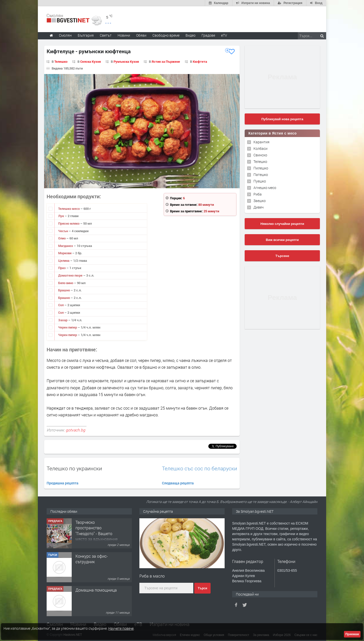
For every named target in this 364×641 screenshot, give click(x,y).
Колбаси (260, 148)
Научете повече (121, 628)
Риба (258, 194)
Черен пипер (68, 327)
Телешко (61, 61)
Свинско (260, 155)
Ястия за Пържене (166, 61)
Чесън (63, 231)
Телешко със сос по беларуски (200, 468)
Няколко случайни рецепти (282, 224)
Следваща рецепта (178, 483)
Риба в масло (152, 576)
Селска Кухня (90, 61)
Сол (61, 305)
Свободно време (166, 35)
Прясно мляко (69, 223)
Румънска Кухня (126, 61)
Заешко (260, 201)
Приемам (352, 634)
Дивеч (258, 207)
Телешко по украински (74, 468)
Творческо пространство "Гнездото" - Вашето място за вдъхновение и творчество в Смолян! (97, 536)
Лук (61, 216)
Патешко (261, 175)
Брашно (64, 290)
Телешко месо (69, 209)
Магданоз (66, 246)
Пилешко (261, 168)
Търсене (282, 256)
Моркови (65, 253)
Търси (202, 588)
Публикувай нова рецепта (282, 119)
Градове (208, 35)
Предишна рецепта (63, 483)
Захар (63, 320)
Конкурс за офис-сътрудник (92, 559)
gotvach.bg (75, 430)
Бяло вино (66, 283)
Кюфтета (200, 61)
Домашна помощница (96, 590)
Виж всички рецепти (282, 240)
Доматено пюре (71, 275)
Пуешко (260, 181)
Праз (62, 268)
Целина (64, 261)
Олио (62, 238)
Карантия (261, 142)
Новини (124, 35)
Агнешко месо (265, 188)
